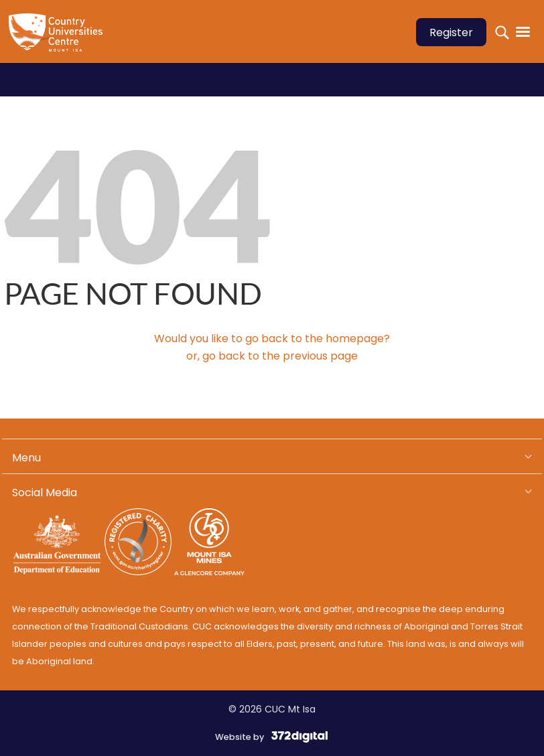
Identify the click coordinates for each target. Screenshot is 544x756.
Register (451, 32)
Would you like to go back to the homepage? (272, 338)
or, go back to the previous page (272, 356)
